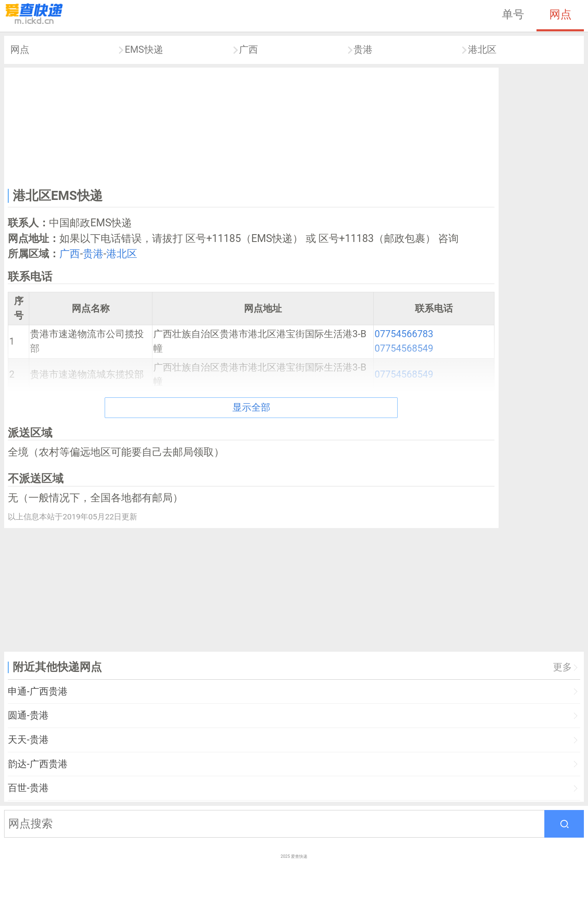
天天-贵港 (28, 740)
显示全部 (251, 407)
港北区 (482, 50)
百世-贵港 (28, 788)
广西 (248, 50)
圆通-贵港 (28, 715)
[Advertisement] (251, 126)
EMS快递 (144, 50)
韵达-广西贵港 (37, 764)
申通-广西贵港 (37, 691)
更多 (562, 667)
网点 (560, 14)
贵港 (363, 50)
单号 (513, 14)
